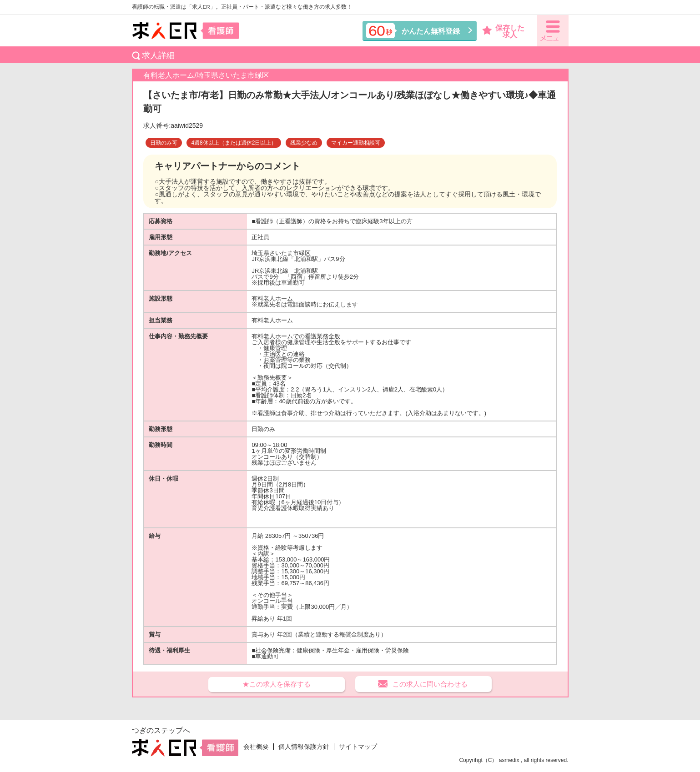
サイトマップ (358, 747)
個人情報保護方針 (304, 747)
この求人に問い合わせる (430, 684)
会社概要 (256, 747)
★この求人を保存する (277, 684)
